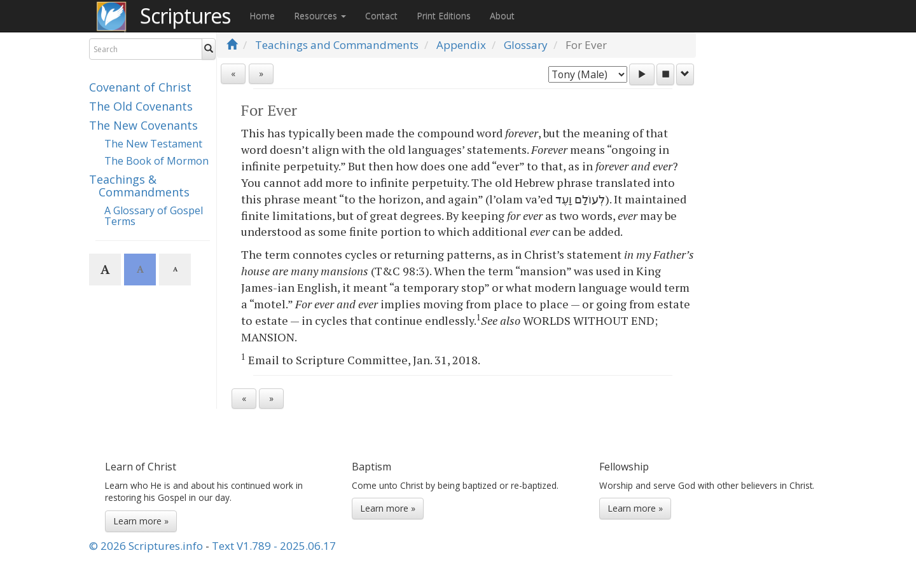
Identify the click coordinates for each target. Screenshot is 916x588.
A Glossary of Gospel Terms (154, 216)
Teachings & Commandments (139, 186)
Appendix (461, 45)
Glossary (526, 45)
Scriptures (185, 16)
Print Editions (444, 16)
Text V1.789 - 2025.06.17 (274, 546)
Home (262, 16)
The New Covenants (143, 125)
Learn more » (141, 521)
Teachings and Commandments (337, 45)
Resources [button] (320, 16)
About (502, 16)
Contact (381, 16)
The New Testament (153, 144)
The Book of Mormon (156, 161)
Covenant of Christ (140, 87)
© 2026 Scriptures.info (146, 546)
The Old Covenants (141, 106)
